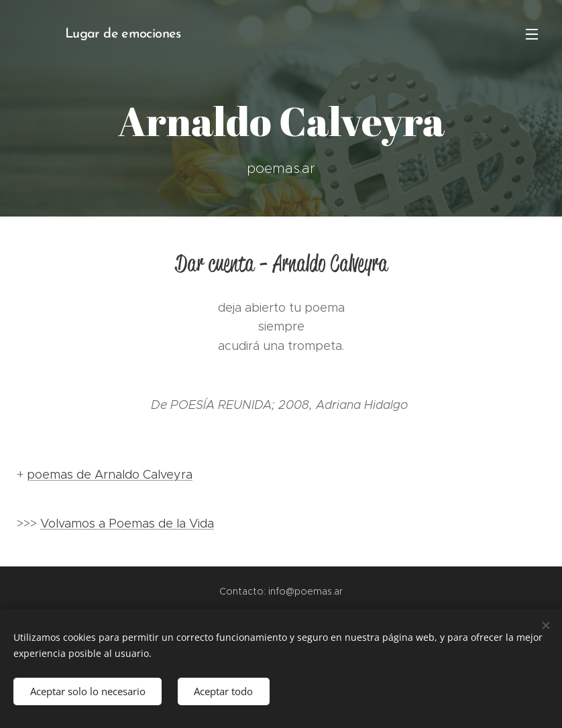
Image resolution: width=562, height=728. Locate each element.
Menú (532, 34)
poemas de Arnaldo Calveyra (110, 475)
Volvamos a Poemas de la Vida (127, 524)
